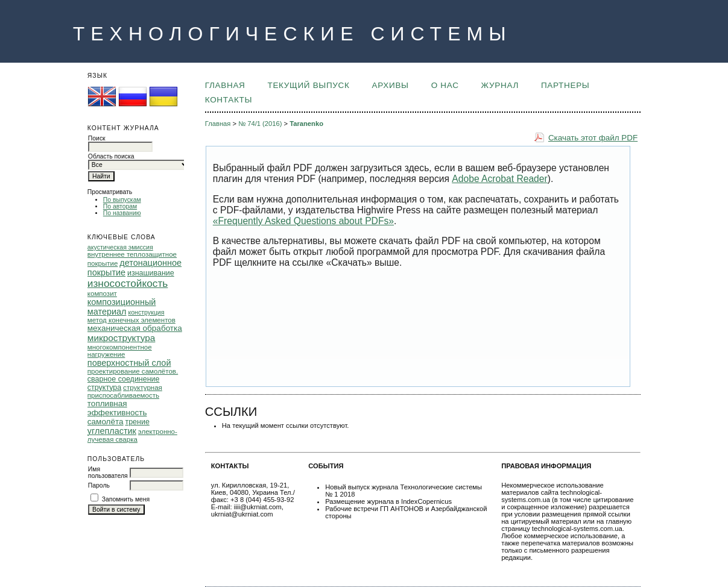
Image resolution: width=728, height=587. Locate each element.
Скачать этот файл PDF (593, 138)
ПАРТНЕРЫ (565, 85)
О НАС (445, 85)
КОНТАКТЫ (229, 100)
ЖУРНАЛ (500, 85)
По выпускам (122, 200)
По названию (122, 213)
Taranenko (306, 124)
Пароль (99, 485)
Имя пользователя (108, 472)
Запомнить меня (126, 499)
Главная (225, 85)
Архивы (391, 85)
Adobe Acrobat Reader (499, 179)
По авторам (120, 206)
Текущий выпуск (308, 85)
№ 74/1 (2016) (260, 124)
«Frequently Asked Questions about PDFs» (303, 221)
